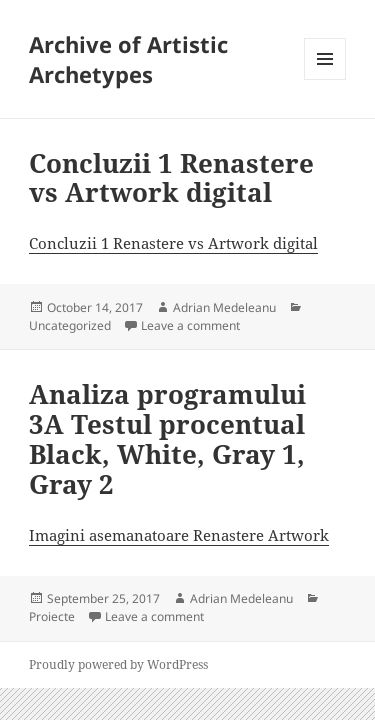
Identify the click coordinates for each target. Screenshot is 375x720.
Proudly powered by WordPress (118, 664)
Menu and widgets (325, 79)
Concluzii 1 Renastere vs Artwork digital (171, 178)
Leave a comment (190, 325)
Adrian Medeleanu (224, 307)
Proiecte (52, 616)
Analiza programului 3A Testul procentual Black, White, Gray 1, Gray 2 (167, 439)
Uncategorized (70, 325)
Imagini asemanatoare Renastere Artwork (179, 535)
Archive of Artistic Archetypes (128, 59)
